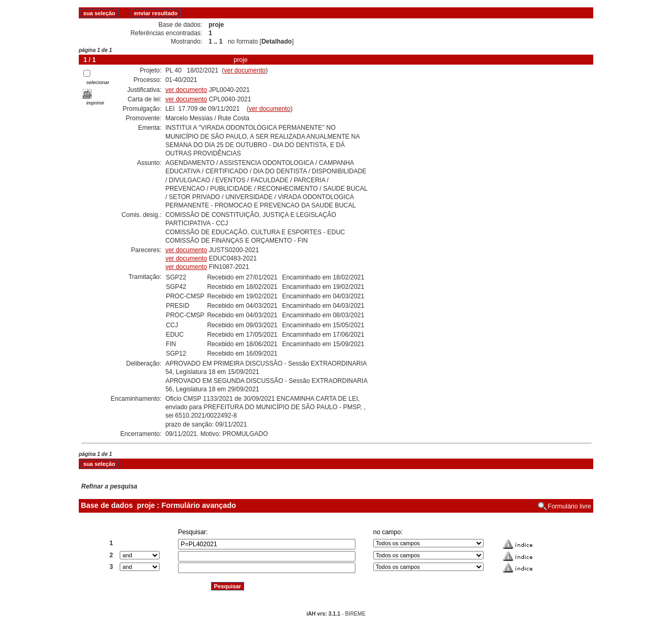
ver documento (245, 70)
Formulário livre (569, 506)
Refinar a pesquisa (109, 486)
